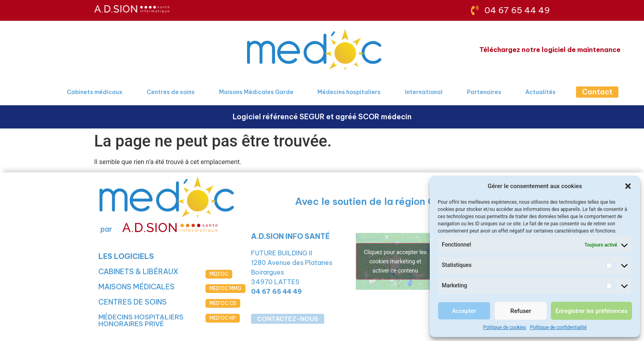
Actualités (540, 92)
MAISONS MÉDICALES (137, 287)
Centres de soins (171, 92)
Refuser (521, 311)
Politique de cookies (505, 327)
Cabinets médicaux (95, 92)
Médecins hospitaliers (349, 92)
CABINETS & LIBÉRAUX (138, 272)
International (424, 92)
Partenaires (484, 92)
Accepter (464, 311)
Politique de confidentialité (558, 327)
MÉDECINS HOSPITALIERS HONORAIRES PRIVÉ (141, 320)
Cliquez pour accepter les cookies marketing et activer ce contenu (395, 261)
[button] (628, 186)
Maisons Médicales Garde (256, 92)
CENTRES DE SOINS (133, 302)
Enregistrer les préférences (591, 311)
